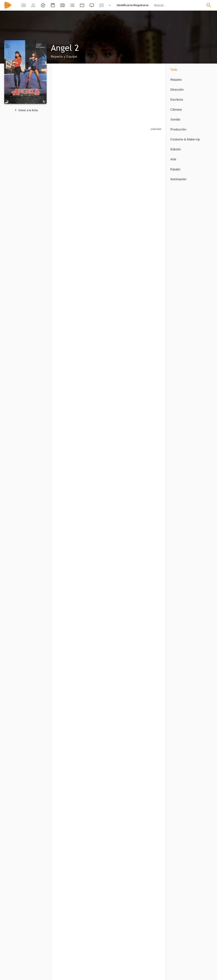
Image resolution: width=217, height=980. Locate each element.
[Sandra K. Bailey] (150, 802)
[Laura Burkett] (69, 467)
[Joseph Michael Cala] (150, 366)
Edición (176, 149)
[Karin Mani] (69, 515)
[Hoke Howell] (69, 366)
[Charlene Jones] (150, 515)
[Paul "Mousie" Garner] (150, 314)
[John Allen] (69, 922)
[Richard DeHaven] (125, 366)
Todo (174, 70)
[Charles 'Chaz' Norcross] (125, 872)
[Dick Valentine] (125, 467)
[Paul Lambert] (125, 217)
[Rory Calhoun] (97, 170)
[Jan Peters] (69, 564)
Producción (178, 129)
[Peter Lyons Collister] (69, 872)
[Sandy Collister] (150, 682)
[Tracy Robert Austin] (97, 314)
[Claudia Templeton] (150, 564)
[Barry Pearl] (150, 217)
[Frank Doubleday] (125, 265)
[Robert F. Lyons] (125, 170)
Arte (173, 159)
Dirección (177, 89)
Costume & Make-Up (185, 139)
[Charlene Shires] (69, 614)
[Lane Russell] (97, 922)
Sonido (175, 119)
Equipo (175, 169)
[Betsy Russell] (69, 170)
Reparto (176, 80)
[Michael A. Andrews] (125, 314)
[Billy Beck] (125, 417)
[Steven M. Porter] (150, 170)
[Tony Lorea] (97, 564)
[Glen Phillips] (150, 922)
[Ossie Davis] (69, 217)
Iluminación (178, 179)
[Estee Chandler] (69, 265)
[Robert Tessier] (150, 417)
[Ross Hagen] (69, 314)
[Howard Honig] (150, 265)
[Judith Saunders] (125, 682)
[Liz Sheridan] (97, 366)
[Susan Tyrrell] (97, 217)
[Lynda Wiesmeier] (97, 467)
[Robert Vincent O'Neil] (97, 682)
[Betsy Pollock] (67, 733)
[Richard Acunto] (97, 614)
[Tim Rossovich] (97, 265)
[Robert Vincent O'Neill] (69, 682)
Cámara (176, 109)
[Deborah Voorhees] (69, 417)
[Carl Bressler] (125, 564)
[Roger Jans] (97, 872)
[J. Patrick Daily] (125, 922)
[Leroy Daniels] (125, 515)
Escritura (177, 99)
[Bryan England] (150, 872)
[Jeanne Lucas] (150, 467)
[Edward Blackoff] (97, 417)
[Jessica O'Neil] (123, 614)
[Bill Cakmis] (97, 515)
